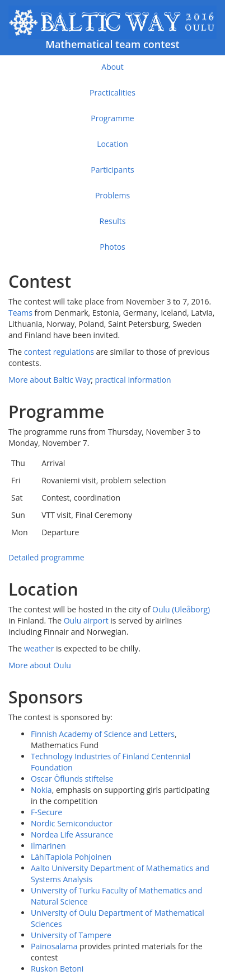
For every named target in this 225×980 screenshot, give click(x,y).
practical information (133, 380)
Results (113, 221)
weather (39, 648)
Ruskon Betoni (57, 969)
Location (112, 144)
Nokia (41, 790)
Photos (112, 247)
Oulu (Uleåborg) (181, 609)
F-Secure (46, 812)
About (112, 67)
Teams (20, 313)
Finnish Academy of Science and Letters (103, 734)
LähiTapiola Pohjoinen (71, 857)
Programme (112, 118)
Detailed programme (46, 557)
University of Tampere (71, 935)
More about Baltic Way (50, 380)
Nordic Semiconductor (72, 823)
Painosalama (54, 946)
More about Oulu (40, 665)
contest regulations (59, 352)
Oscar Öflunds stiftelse (72, 779)
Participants (112, 170)
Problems (112, 195)
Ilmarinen (48, 846)
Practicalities (112, 92)
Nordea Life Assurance (72, 834)
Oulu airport (86, 620)
